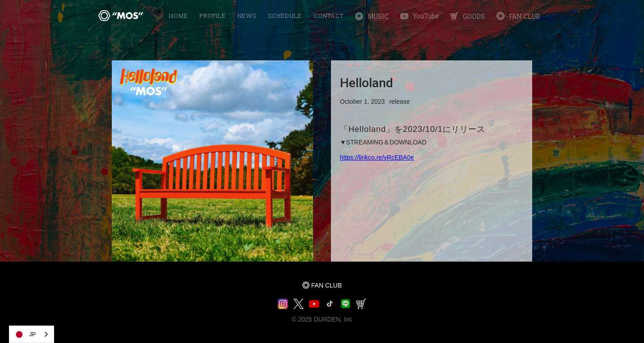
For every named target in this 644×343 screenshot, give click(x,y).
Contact (328, 16)
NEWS (247, 16)
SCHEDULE (285, 16)
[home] (121, 16)
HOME (178, 16)
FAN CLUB (326, 285)
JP (25, 335)
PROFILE (213, 16)
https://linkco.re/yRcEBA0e (377, 157)
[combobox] (32, 334)
